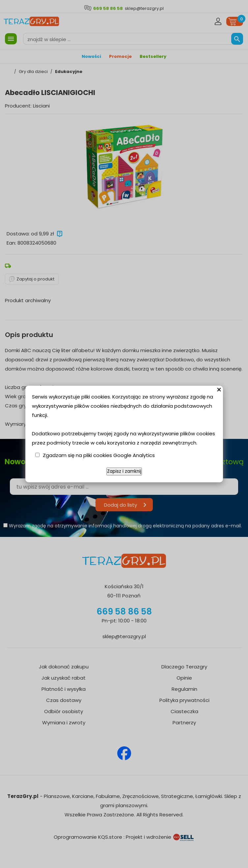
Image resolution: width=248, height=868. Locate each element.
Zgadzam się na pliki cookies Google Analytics (99, 455)
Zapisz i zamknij (124, 471)
